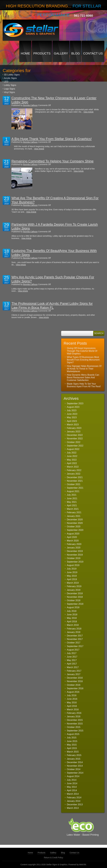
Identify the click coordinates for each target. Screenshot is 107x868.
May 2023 (72, 417)
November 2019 (75, 555)
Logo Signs (9, 89)
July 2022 (72, 453)
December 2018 (75, 593)
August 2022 (73, 449)
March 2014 (73, 794)
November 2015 (75, 724)
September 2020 (75, 530)
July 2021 (72, 495)
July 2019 (72, 569)
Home (25, 53)
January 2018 (74, 632)
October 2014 (74, 769)
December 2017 (75, 636)
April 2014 (72, 790)
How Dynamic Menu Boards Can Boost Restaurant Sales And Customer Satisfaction (83, 377)
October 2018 (74, 600)
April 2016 (72, 706)
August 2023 (73, 407)
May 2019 (72, 576)
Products (42, 53)
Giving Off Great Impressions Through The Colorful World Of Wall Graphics (82, 351)
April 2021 (72, 505)
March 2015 (73, 752)
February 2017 (74, 671)
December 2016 (75, 678)
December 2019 (75, 551)
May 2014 (72, 787)
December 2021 (75, 477)
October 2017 (74, 643)
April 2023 (72, 421)
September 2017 (75, 646)
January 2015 (74, 759)
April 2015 (72, 748)
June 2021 (72, 498)
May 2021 (72, 502)
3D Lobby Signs (12, 75)
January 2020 (74, 548)
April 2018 (72, 622)
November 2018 (75, 597)
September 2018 (75, 604)
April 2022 (72, 463)
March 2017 (73, 667)
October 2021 (74, 484)
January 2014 (74, 801)
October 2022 (74, 442)
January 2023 (74, 432)
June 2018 (72, 615)
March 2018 (73, 625)
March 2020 (73, 541)
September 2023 (75, 403)
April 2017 (72, 664)
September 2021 (75, 488)
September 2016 (75, 688)
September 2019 (75, 562)
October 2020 (74, 527)
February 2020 (74, 544)
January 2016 (74, 717)
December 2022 (75, 435)
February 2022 (74, 470)
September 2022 (75, 446)
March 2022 (73, 467)
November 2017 (75, 639)
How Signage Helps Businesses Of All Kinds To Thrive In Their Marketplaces (84, 369)
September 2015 (75, 731)
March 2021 (73, 509)
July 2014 (72, 780)
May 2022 (72, 460)
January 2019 (74, 590)
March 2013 (73, 808)
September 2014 (75, 773)
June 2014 (72, 783)
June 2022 (72, 456)
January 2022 (74, 474)
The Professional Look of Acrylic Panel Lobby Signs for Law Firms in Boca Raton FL (52, 305)
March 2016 (73, 710)
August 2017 (73, 650)
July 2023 (72, 410)
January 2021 (74, 516)
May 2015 (72, 745)
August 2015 (73, 734)
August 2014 (73, 776)
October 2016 (74, 685)
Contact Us (93, 53)
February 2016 (74, 713)
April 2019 (72, 579)
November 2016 (75, 681)
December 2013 (75, 805)
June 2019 (72, 572)
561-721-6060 (83, 16)
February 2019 (74, 586)
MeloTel (83, 865)
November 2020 (75, 523)
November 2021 (75, 481)
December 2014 (75, 762)
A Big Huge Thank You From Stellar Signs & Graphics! (52, 139)
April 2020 (72, 537)
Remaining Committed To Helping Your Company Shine (52, 161)
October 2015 (74, 727)
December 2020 (75, 520)
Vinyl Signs (9, 92)
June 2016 (72, 699)
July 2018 (72, 611)
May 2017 (72, 660)
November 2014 (75, 766)
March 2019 (73, 583)
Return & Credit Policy (53, 858)
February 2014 (74, 798)
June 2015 (72, 741)
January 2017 (74, 674)
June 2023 (72, 414)
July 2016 (72, 695)
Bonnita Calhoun (30, 105)
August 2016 (73, 692)
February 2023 (74, 428)
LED (6, 82)
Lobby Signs (10, 85)
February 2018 (74, 629)
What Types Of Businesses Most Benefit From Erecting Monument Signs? (83, 360)
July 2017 (72, 653)
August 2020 (73, 534)
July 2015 (72, 738)
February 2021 (74, 512)
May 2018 (72, 618)
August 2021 (73, 491)
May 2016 (72, 703)
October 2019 (74, 558)
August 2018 (73, 607)
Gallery (61, 53)
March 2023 (73, 425)
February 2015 (74, 755)
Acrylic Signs (10, 78)
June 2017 (72, 657)
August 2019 (73, 565)
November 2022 (75, 439)
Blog (76, 53)
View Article (88, 112)
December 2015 (75, 720)
